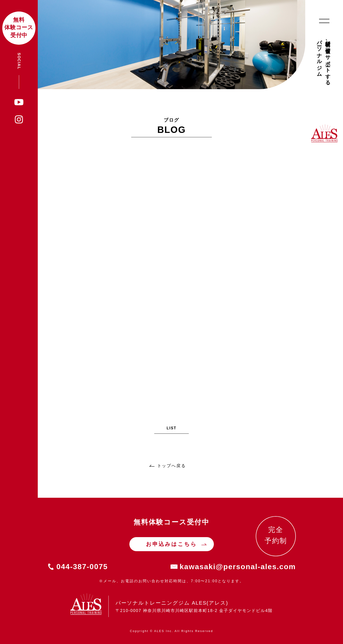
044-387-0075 (82, 567)
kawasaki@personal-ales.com (238, 567)
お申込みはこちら (171, 544)
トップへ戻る (172, 466)
